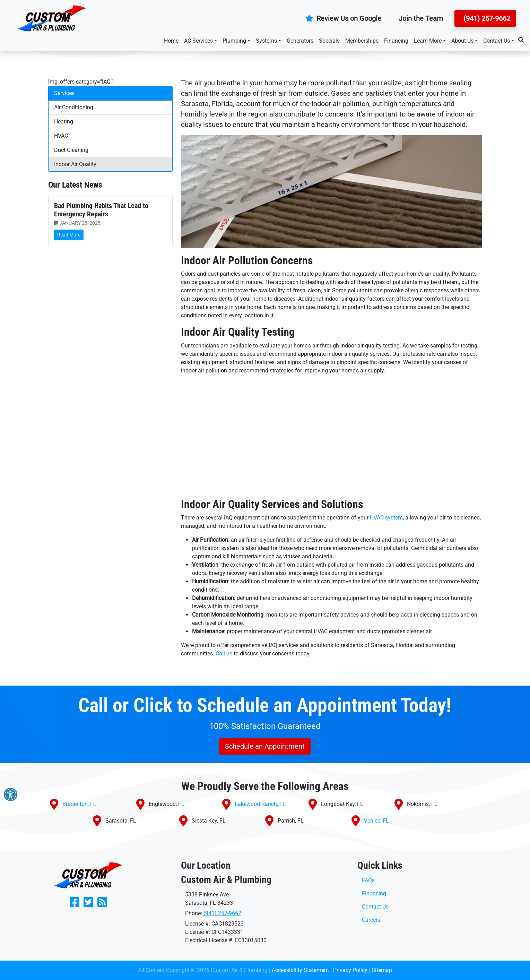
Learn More (428, 41)
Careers (371, 920)
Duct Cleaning (71, 150)
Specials (329, 41)
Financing (396, 41)
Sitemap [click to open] (382, 970)
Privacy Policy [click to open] (350, 970)
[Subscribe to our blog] (102, 904)
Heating (64, 122)
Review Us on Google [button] (343, 18)
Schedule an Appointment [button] (265, 746)
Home (171, 41)
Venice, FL (376, 821)
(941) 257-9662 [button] (486, 18)
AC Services (198, 41)
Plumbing (234, 41)
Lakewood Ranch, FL (260, 804)
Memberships (362, 41)
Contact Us (497, 41)
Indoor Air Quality (75, 164)
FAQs (368, 880)
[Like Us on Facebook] (75, 904)
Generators (300, 41)
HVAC (61, 136)
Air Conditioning (74, 107)
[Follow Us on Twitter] (88, 904)
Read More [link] (69, 235)
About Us (462, 41)
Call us (224, 654)
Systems (266, 41)
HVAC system (386, 518)
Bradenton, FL (79, 804)
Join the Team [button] (421, 18)
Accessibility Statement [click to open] (300, 970)
